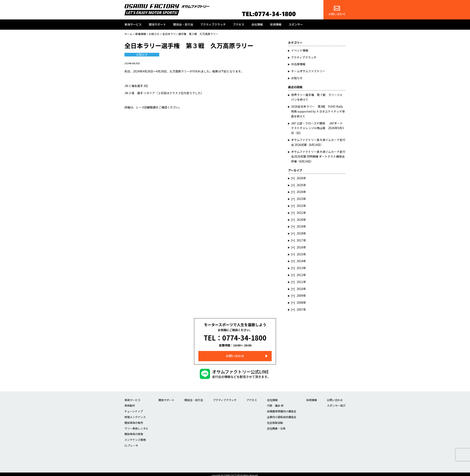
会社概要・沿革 (276, 426)
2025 (300, 185)
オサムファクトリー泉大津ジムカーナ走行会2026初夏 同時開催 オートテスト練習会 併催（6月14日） (319, 157)
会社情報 (257, 24)
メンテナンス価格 (135, 437)
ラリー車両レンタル (136, 426)
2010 (300, 289)
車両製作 (130, 403)
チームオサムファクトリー (308, 71)
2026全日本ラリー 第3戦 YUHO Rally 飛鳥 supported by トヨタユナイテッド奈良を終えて (318, 111)
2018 (300, 233)
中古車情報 (298, 64)
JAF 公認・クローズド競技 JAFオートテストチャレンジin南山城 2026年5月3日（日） (317, 128)
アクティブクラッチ (213, 24)
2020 (300, 220)
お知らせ (142, 55)
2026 (300, 178)
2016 (300, 247)
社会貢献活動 (275, 420)
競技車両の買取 (134, 431)
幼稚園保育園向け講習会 (282, 409)
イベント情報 (300, 50)
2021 (300, 213)
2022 (300, 206)
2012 (300, 275)
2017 (300, 240)
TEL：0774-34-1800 (235, 336)
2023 (300, 199)
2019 (300, 226)
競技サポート (157, 24)
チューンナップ (134, 409)
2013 (300, 268)
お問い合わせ (337, 11)
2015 (300, 254)
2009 (300, 296)
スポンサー (296, 24)
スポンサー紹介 (336, 403)
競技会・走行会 (183, 24)
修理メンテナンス (135, 415)
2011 (300, 282)
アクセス (239, 24)
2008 (300, 302)
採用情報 (276, 24)
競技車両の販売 (134, 420)
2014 (300, 261)
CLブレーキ (131, 443)
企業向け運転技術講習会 (282, 415)
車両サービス (133, 24)
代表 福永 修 (275, 403)
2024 (300, 192)
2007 (300, 309)
